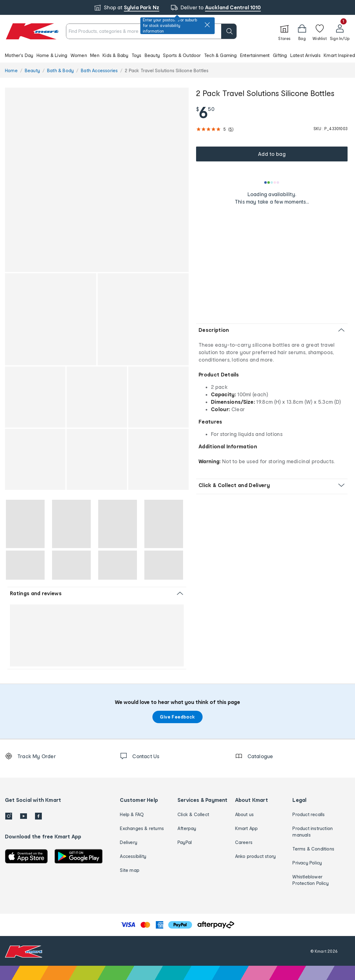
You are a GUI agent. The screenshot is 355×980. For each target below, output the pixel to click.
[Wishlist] (320, 31)
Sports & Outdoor (182, 55)
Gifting (280, 55)
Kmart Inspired (339, 55)
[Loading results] (272, 182)
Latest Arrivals (305, 55)
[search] (229, 31)
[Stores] (284, 31)
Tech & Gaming (221, 55)
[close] (207, 25)
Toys (137, 55)
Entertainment (255, 55)
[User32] (340, 31)
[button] (177, 55)
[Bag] (302, 31)
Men (95, 55)
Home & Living (52, 55)
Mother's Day (19, 55)
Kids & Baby (115, 55)
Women (79, 55)
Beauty (152, 55)
